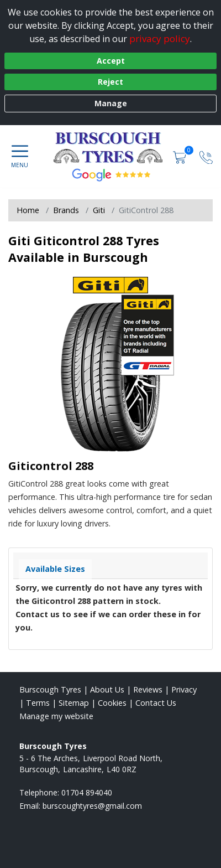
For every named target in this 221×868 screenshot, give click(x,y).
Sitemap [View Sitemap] (74, 703)
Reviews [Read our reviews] (148, 689)
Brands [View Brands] (66, 210)
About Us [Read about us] (107, 689)
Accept (111, 61)
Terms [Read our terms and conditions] (38, 703)
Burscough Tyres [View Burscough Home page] (50, 689)
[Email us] (92, 806)
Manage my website (56, 716)
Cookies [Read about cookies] (112, 703)
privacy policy (160, 38)
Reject (110, 82)
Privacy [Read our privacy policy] (184, 689)
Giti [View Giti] (99, 210)
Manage (111, 103)
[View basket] (181, 156)
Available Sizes (55, 569)
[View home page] (112, 147)
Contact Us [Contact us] (156, 703)
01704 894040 (87, 792)
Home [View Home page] (28, 210)
